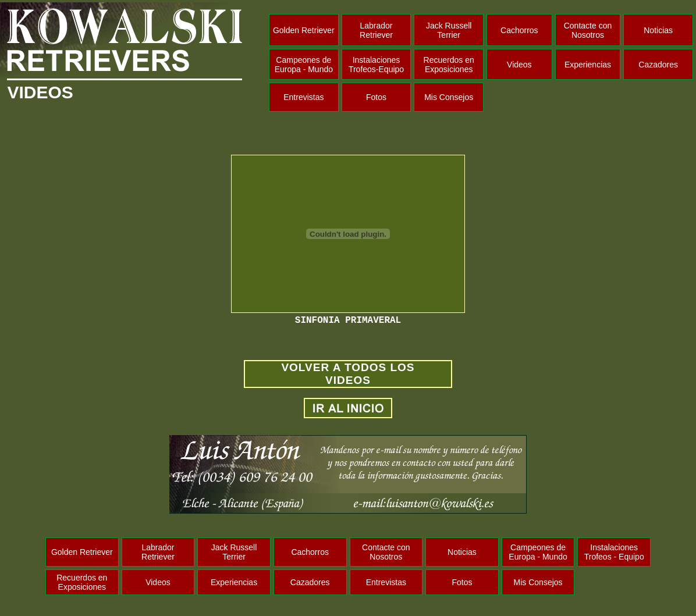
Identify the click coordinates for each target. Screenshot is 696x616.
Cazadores (658, 65)
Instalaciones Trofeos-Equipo (376, 65)
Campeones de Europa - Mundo (304, 65)
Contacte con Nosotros (588, 30)
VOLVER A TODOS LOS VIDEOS (348, 374)
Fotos (376, 97)
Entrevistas (303, 97)
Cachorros (519, 30)
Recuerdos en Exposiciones (449, 65)
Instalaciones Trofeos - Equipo (614, 552)
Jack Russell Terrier (449, 30)
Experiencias (588, 65)
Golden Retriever (304, 30)
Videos (519, 65)
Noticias (658, 30)
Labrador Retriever (376, 30)
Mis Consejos (449, 97)
